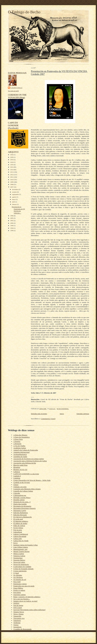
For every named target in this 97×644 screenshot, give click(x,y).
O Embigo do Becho (24, 12)
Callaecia (17, 472)
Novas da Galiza (19, 562)
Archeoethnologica (20, 454)
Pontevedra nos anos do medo (24, 586)
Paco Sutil (17, 582)
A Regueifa (17, 444)
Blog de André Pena (20, 465)
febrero (15, 204)
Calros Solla (17, 88)
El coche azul (18, 519)
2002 (12, 221)
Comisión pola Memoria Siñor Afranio (27, 489)
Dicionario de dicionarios (22, 506)
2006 (12, 216)
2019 (12, 160)
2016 (12, 165)
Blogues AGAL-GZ (20, 469)
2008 (12, 184)
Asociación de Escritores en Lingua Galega (29, 459)
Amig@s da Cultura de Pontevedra (26, 450)
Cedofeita (17, 478)
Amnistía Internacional (21, 452)
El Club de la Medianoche (23, 517)
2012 (12, 175)
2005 (12, 218)
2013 (12, 172)
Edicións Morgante (20, 515)
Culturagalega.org (20, 495)
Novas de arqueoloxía (21, 564)
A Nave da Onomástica (21, 437)
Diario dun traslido (20, 504)
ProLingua (17, 592)
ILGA (15, 543)
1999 (12, 226)
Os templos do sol (20, 579)
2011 (12, 177)
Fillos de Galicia (19, 526)
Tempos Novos (19, 612)
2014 (12, 170)
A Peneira (17, 441)
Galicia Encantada (20, 536)
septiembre (16, 194)
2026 (12, 155)
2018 (12, 162)
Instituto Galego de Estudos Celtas (26, 545)
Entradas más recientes (39, 414)
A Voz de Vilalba (19, 446)
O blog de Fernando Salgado (23, 569)
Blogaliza (17, 467)
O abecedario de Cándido (22, 567)
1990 (12, 231)
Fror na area (18, 530)
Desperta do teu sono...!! (22, 502)
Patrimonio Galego (20, 584)
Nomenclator (18, 558)
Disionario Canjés (20, 510)
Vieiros (16, 625)
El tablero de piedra (20, 523)
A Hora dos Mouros (20, 435)
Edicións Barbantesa (21, 513)
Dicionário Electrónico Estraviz (25, 508)
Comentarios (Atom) (48, 419)
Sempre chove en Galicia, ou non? (25, 601)
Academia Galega (20, 448)
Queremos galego (20, 595)
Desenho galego (19, 500)
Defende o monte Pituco (22, 498)
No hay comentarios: (63, 409)
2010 (12, 180)
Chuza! (16, 485)
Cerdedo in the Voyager (22, 482)
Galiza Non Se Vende (21, 541)
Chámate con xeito (20, 487)
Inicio (62, 414)
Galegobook (18, 532)
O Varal (16, 573)
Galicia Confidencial (21, 534)
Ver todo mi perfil (13, 91)
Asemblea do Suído (20, 457)
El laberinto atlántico (21, 521)
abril (14, 202)
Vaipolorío (17, 620)
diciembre (15, 189)
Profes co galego (19, 590)
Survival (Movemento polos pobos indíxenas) (29, 610)
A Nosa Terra (18, 439)
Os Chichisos (18, 577)
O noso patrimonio (20, 571)
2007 (12, 187)
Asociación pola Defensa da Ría (25, 463)
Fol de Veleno (18, 528)
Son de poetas (18, 605)
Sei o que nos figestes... (22, 599)
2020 (12, 157)
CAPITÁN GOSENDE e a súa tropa (26, 474)
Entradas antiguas (83, 414)
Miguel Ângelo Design (21, 551)
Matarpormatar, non (20, 549)
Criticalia (17, 493)
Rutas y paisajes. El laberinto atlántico (27, 597)
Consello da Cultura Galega (23, 491)
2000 (12, 223)
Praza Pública (18, 588)
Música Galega (19, 554)
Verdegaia (17, 623)
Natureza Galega (19, 556)
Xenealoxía (17, 627)
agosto (14, 197)
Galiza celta (18, 539)
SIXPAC (16, 603)
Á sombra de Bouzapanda (22, 629)
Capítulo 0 (17, 476)
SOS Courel (18, 608)
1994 (12, 228)
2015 (12, 167)
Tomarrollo (17, 616)
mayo (14, 199)
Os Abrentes (18, 575)
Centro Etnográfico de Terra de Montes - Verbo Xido (32, 480)
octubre (15, 192)
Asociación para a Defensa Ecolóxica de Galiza (30, 461)
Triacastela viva (19, 618)
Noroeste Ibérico (19, 560)
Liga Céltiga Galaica (21, 547)
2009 (12, 182)
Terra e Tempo (18, 614)
